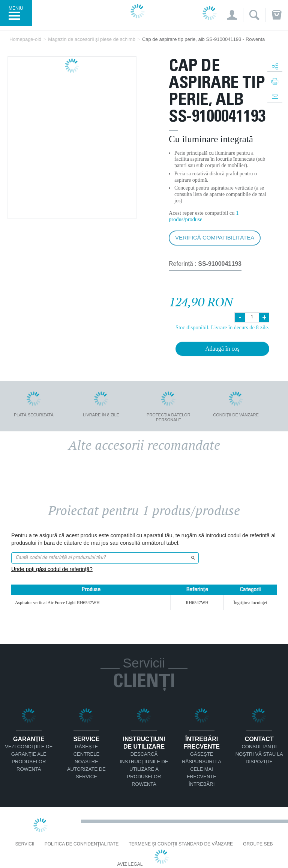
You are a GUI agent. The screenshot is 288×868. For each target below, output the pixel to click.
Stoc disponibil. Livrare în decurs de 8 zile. (222, 327)
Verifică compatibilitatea (215, 237)
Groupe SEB (258, 844)
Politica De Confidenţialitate (82, 844)
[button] (232, 15)
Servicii (25, 844)
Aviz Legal (130, 864)
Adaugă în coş (222, 349)
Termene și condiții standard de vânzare (181, 844)
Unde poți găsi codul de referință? (52, 569)
